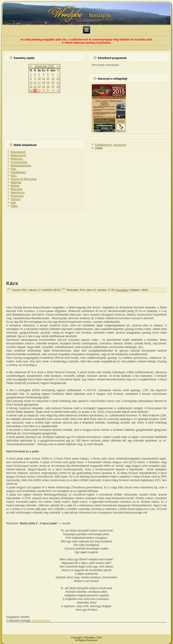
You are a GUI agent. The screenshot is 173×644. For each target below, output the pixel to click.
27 (53, 87)
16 (35, 83)
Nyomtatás (122, 290)
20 (53, 83)
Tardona (15, 199)
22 (31, 87)
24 (39, 87)
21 (58, 83)
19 (48, 83)
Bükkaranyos (18, 155)
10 (39, 79)
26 (48, 87)
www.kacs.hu (41, 620)
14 (58, 79)
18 (44, 83)
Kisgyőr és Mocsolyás (24, 179)
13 (53, 79)
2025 (51, 66)
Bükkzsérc (17, 159)
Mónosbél (16, 189)
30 (35, 91)
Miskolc (15, 186)
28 (58, 87)
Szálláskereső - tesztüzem (110, 145)
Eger (13, 169)
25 (44, 87)
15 (31, 83)
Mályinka (16, 182)
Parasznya (17, 196)
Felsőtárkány (18, 172)
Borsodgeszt (18, 152)
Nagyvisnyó (18, 193)
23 (35, 87)
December (41, 66)
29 (31, 91)
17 (39, 83)
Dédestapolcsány (21, 166)
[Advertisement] (86, 245)
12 (48, 79)
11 (44, 79)
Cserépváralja (19, 162)
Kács (14, 176)
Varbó (14, 206)
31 (39, 91)
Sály (13, 203)
